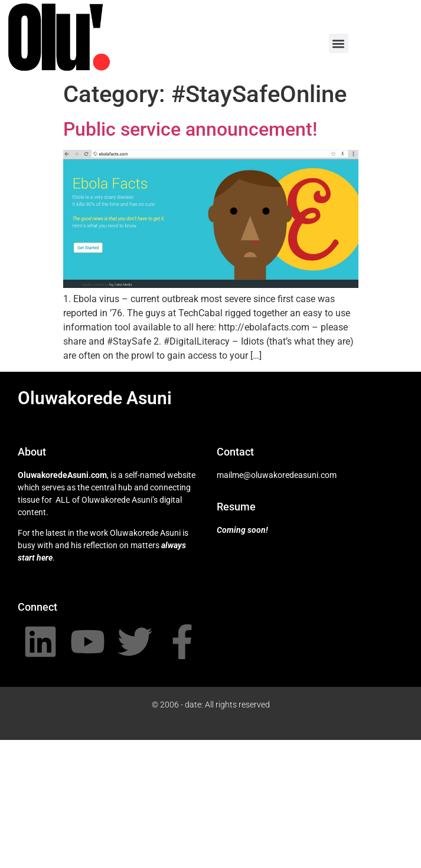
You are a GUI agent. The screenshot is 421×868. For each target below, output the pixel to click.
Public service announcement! (190, 129)
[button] (339, 43)
